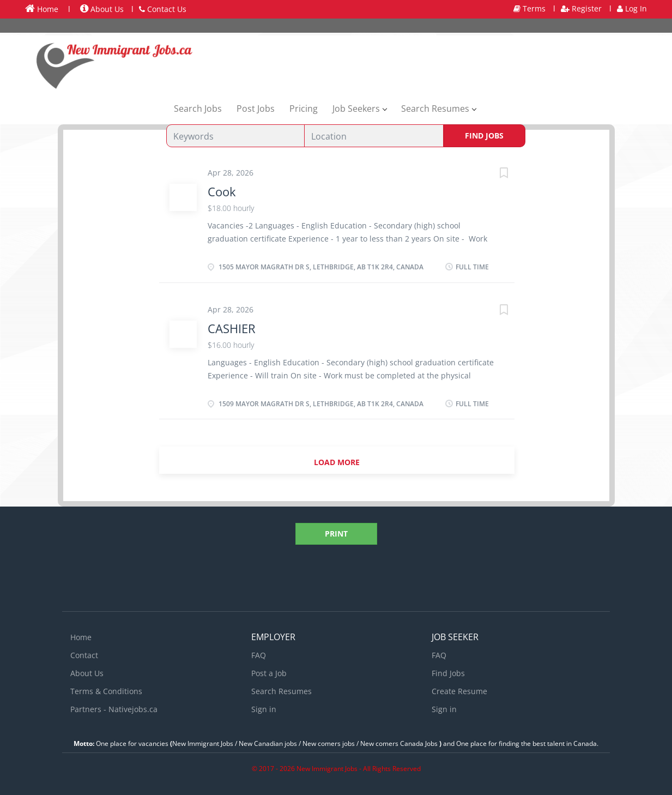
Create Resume (459, 691)
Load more (337, 462)
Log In (632, 8)
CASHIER (232, 328)
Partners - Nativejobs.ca (114, 709)
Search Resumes (281, 691)
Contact (84, 655)
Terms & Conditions (106, 691)
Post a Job (269, 673)
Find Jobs (484, 135)
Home (42, 9)
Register (581, 8)
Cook (222, 191)
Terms (529, 8)
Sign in (264, 709)
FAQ (259, 655)
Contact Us (163, 9)
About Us (102, 9)
